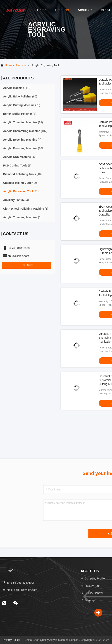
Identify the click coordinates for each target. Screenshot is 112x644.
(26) (21, 183)
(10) (22, 174)
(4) (22, 140)
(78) (23, 122)
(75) (22, 105)
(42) (20, 157)
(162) (24, 148)
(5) (22, 217)
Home (42, 10)
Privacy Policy (11, 640)
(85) (20, 96)
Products (62, 10)
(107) (25, 131)
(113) (17, 88)
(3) (20, 114)
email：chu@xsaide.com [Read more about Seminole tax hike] (20, 590)
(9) (17, 166)
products (21, 65)
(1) (26, 209)
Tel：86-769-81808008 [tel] (19, 583)
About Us (85, 10)
